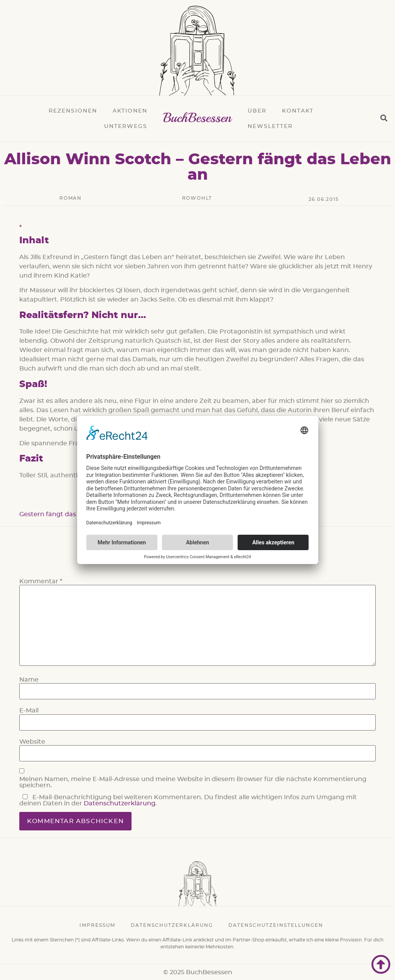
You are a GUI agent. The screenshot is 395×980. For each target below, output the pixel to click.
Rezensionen (73, 111)
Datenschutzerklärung (120, 803)
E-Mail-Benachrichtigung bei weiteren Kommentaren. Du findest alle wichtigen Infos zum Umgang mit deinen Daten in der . (188, 800)
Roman (71, 198)
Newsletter (270, 126)
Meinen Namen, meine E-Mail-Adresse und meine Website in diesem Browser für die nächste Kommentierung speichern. (193, 782)
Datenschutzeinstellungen (276, 925)
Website (32, 742)
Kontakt (298, 111)
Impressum (97, 925)
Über (257, 111)
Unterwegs (126, 126)
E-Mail (29, 711)
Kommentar (41, 581)
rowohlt (197, 198)
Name (29, 680)
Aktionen (130, 111)
